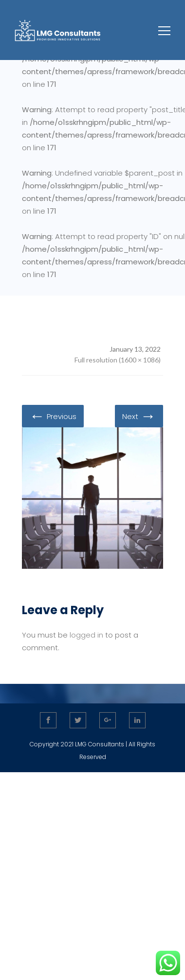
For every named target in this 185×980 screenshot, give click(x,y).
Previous (53, 416)
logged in (86, 635)
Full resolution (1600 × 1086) (118, 360)
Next (139, 416)
